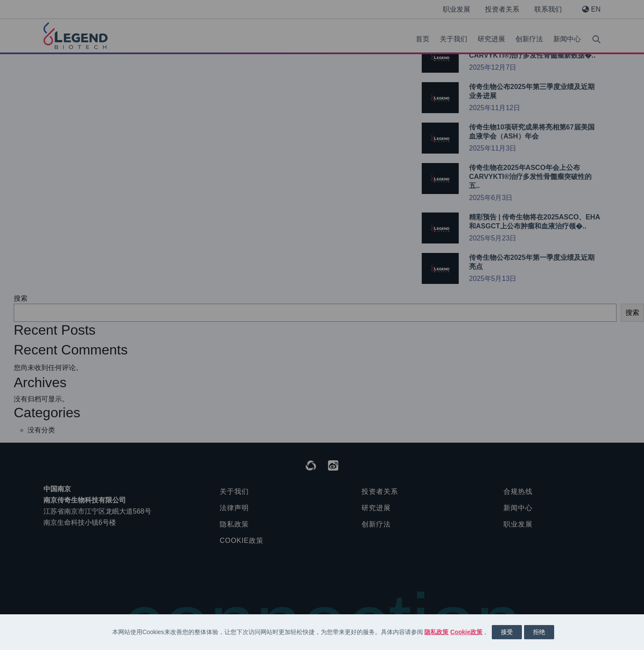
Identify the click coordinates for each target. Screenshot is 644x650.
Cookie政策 (466, 632)
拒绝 (539, 632)
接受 (507, 632)
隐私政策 (436, 632)
